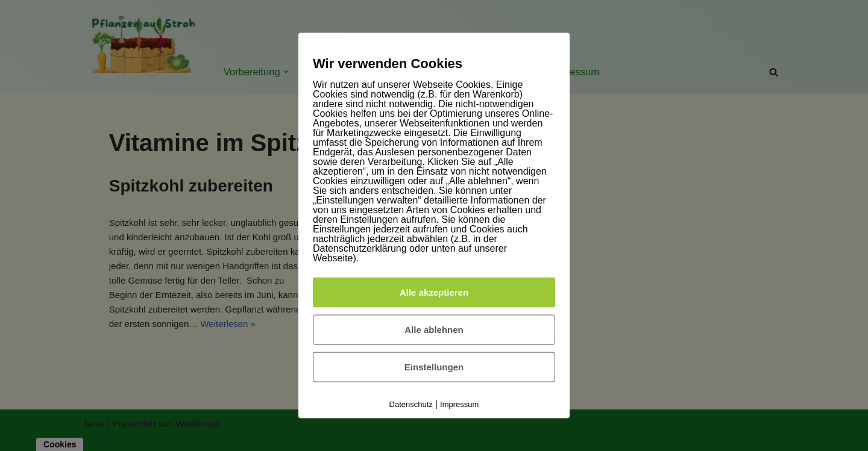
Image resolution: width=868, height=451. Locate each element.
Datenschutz (411, 404)
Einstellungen (434, 367)
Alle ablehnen (434, 330)
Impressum (459, 404)
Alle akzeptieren (434, 292)
